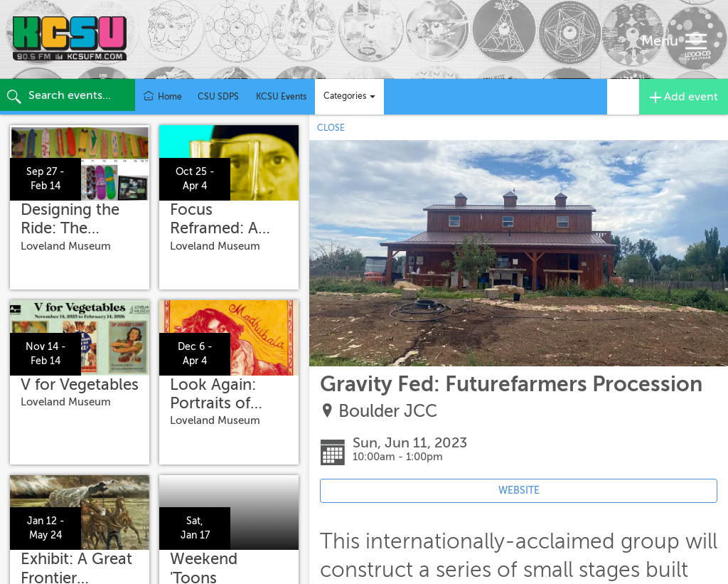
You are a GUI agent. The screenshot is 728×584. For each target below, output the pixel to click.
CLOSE (331, 128)
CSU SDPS (218, 97)
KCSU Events (281, 97)
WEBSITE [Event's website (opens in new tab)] (519, 490)
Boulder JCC (388, 412)
